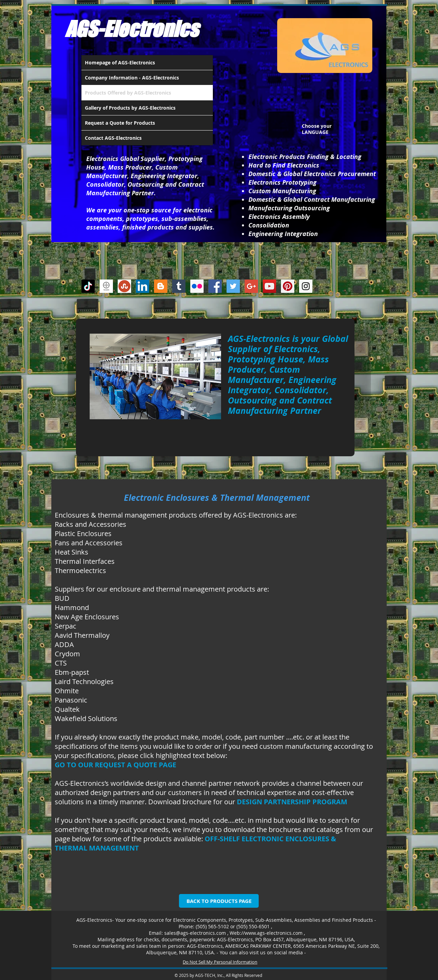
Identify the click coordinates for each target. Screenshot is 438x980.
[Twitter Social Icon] (233, 286)
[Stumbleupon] (124, 286)
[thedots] (106, 286)
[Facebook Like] (362, 288)
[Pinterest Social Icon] (288, 286)
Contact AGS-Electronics (113, 138)
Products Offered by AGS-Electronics (128, 93)
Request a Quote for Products (120, 123)
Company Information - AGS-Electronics (132, 78)
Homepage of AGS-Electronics (120, 63)
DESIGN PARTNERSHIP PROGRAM (292, 802)
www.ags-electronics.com (274, 933)
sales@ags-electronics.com (195, 933)
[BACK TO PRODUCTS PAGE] (219, 901)
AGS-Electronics (132, 29)
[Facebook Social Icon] (215, 286)
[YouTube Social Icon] (269, 286)
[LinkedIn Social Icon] (143, 286)
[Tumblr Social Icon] (179, 286)
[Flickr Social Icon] (197, 286)
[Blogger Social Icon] (161, 286)
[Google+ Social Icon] (251, 286)
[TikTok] (88, 286)
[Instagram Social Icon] (306, 286)
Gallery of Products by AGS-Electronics (130, 108)
